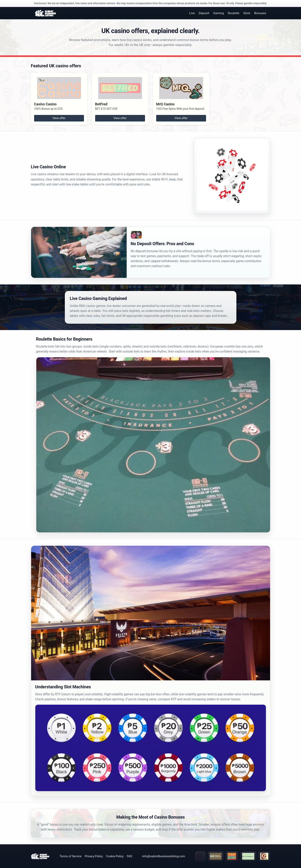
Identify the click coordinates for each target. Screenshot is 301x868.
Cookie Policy (115, 856)
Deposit (204, 13)
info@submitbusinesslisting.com (164, 856)
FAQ (130, 856)
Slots (247, 13)
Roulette (234, 13)
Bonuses (260, 13)
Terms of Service (71, 856)
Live (192, 13)
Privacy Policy (94, 856)
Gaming (219, 13)
